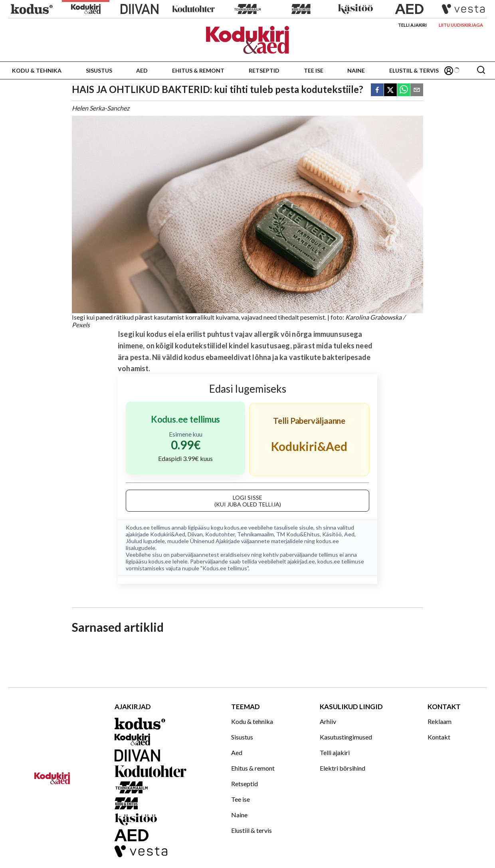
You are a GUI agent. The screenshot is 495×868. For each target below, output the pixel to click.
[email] (417, 90)
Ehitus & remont (198, 70)
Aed (142, 70)
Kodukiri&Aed (168, 534)
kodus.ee (236, 527)
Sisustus (99, 70)
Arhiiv (328, 721)
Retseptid (264, 70)
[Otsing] (481, 70)
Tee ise (314, 70)
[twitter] (390, 90)
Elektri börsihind (343, 768)
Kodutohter (220, 534)
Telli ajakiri (412, 25)
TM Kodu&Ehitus (298, 534)
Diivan (195, 534)
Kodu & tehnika (37, 70)
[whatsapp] (404, 90)
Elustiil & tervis (414, 70)
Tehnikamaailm (255, 534)
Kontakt (439, 737)
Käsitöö (332, 534)
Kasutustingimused (346, 737)
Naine (356, 70)
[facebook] (377, 90)
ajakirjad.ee (301, 561)
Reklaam (440, 721)
